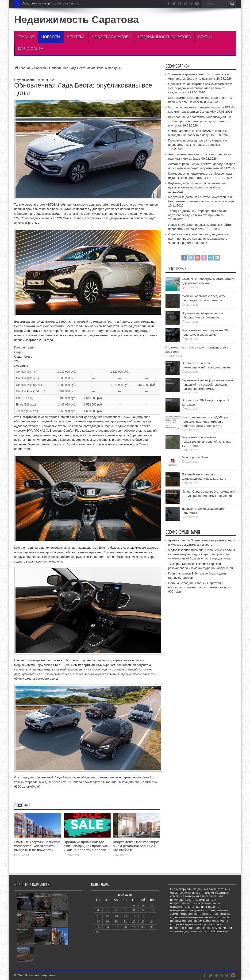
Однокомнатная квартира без (42, 4)
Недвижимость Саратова (77, 19)
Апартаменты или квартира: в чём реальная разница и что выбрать (136, 846)
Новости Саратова (111, 37)
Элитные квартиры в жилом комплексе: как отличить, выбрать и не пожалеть (37, 846)
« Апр (97, 932)
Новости (51, 37)
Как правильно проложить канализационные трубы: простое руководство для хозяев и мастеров (200, 121)
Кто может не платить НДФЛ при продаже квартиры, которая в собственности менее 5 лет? (205, 422)
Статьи (205, 37)
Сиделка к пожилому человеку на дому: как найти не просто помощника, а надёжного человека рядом (199, 239)
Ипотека (76, 37)
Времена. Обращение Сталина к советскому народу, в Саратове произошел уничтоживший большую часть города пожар (202, 554)
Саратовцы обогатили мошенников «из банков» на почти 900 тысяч (200, 587)
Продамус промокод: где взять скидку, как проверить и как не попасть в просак (87, 846)
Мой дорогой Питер (196, 457)
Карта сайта (31, 49)
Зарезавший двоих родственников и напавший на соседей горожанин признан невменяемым (208, 385)
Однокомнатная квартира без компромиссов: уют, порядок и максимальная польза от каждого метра (200, 88)
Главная (26, 37)
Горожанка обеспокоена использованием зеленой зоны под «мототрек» (207, 442)
